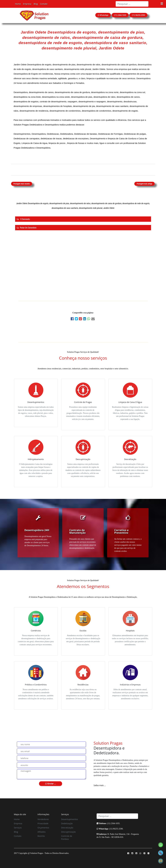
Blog (36, 4)
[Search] (132, 4)
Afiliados (42, 832)
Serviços (18, 828)
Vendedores (43, 819)
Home (18, 4)
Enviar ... (51, 784)
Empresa (27, 4)
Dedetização (67, 823)
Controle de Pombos (67, 838)
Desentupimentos (70, 819)
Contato (44, 4)
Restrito (41, 836)
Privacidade (43, 823)
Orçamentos (43, 828)
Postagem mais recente (22, 184)
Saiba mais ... (100, 785)
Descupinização (68, 832)
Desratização (67, 828)
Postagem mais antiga (144, 184)
